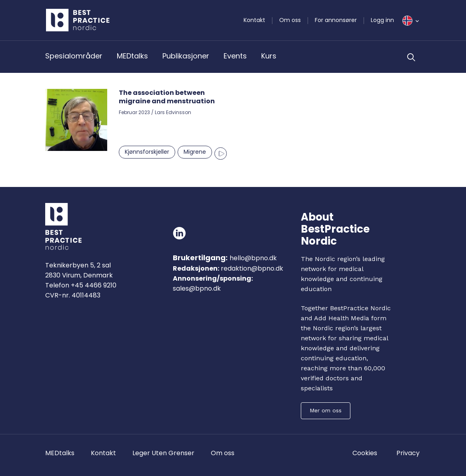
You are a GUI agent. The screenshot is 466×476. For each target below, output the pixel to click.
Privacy (408, 453)
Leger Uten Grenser (163, 453)
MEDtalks (132, 56)
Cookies (365, 453)
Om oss (290, 20)
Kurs (269, 56)
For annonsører (336, 20)
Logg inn (382, 20)
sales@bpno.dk (197, 288)
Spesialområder (74, 56)
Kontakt (254, 20)
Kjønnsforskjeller (147, 152)
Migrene (195, 152)
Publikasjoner (186, 56)
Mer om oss (326, 410)
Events (235, 56)
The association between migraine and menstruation (167, 97)
